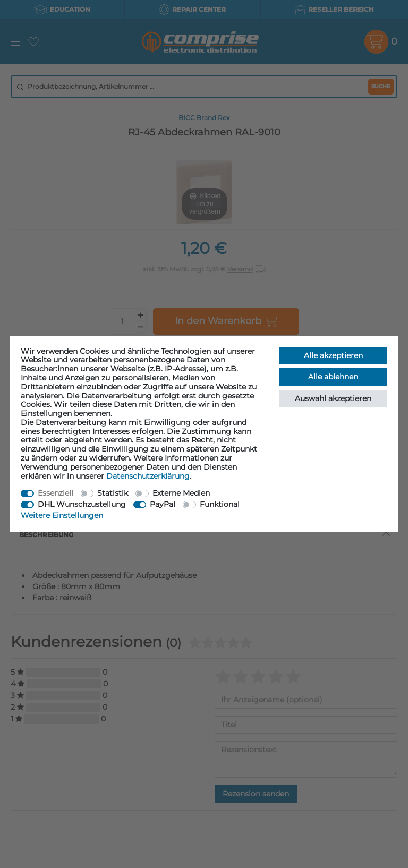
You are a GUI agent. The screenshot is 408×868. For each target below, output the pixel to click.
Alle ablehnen (333, 377)
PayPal (163, 504)
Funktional (220, 504)
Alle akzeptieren (333, 355)
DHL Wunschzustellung (82, 504)
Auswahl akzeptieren (333, 398)
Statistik (113, 493)
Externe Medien (181, 493)
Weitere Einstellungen (62, 515)
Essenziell (56, 493)
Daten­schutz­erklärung (148, 476)
